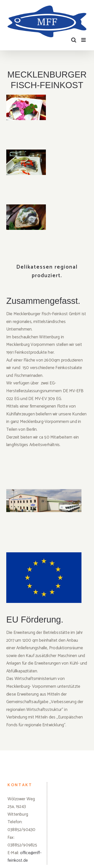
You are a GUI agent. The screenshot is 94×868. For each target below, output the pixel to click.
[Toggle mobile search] (74, 40)
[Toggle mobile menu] (84, 40)
